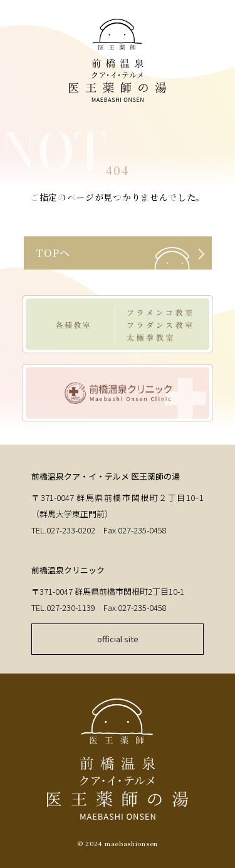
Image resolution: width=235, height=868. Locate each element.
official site (118, 639)
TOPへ (53, 253)
